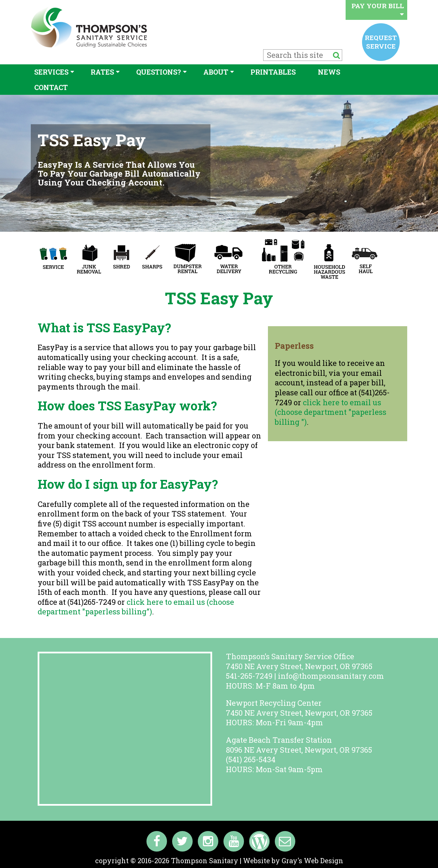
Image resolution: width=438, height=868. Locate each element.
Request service (381, 42)
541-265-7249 (249, 676)
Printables (273, 72)
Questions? (159, 72)
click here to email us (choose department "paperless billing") (136, 607)
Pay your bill (378, 9)
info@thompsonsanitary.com (331, 676)
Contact (51, 87)
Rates (102, 72)
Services (51, 72)
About (216, 72)
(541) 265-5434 (251, 759)
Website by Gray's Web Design (293, 860)
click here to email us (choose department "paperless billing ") (331, 412)
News (329, 72)
